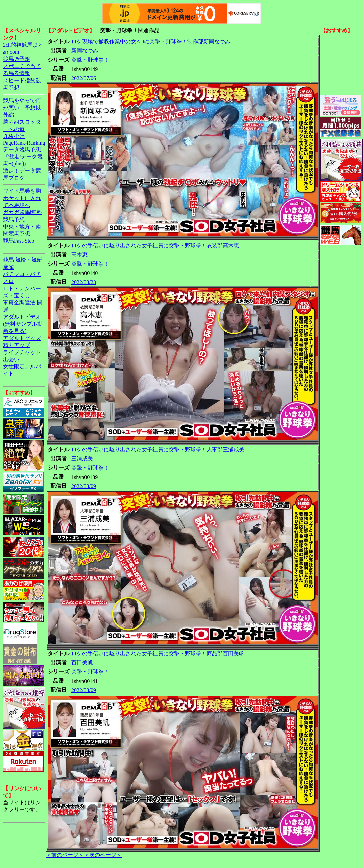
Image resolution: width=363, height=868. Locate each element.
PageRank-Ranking (24, 143)
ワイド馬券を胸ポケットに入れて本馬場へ (22, 198)
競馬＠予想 (17, 59)
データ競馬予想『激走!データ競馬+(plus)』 (23, 156)
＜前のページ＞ (65, 855)
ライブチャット (22, 352)
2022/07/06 (84, 78)
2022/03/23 (84, 282)
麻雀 (8, 267)
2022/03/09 (84, 486)
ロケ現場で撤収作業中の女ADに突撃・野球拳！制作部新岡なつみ (151, 41)
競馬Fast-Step (19, 241)
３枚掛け (14, 136)
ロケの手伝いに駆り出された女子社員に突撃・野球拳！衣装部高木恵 (155, 245)
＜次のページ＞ (103, 855)
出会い (11, 359)
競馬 (8, 260)
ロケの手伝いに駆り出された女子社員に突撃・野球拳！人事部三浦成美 (158, 449)
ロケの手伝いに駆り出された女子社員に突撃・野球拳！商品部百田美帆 (158, 653)
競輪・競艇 (29, 260)
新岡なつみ (85, 51)
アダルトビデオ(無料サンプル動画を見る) (23, 324)
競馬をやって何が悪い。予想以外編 (22, 108)
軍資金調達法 (19, 303)
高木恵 (79, 255)
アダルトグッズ (22, 338)
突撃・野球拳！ (90, 60)
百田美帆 (82, 663)
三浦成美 (82, 459)
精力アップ (17, 345)
